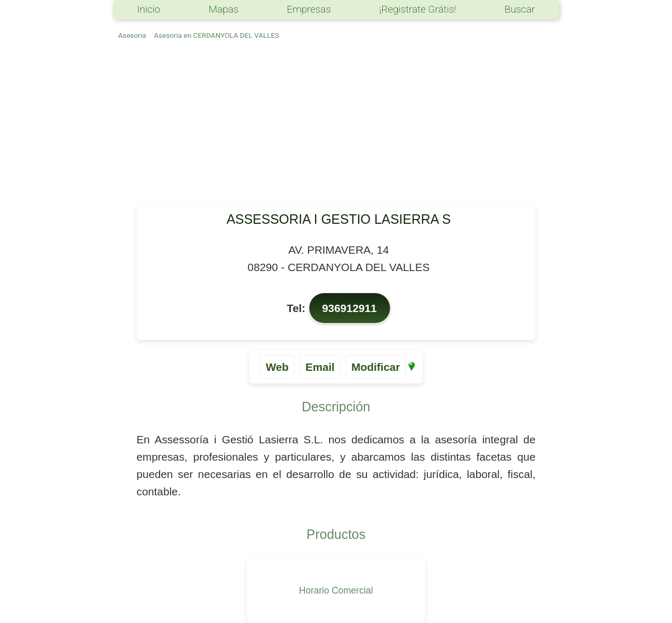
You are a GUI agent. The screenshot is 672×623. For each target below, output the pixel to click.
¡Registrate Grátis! (417, 9)
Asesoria (132, 35)
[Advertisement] (336, 125)
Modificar (375, 367)
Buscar (520, 9)
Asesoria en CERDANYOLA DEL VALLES (217, 35)
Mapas (223, 9)
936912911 (350, 308)
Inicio (149, 9)
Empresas (309, 9)
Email (320, 367)
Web (277, 367)
